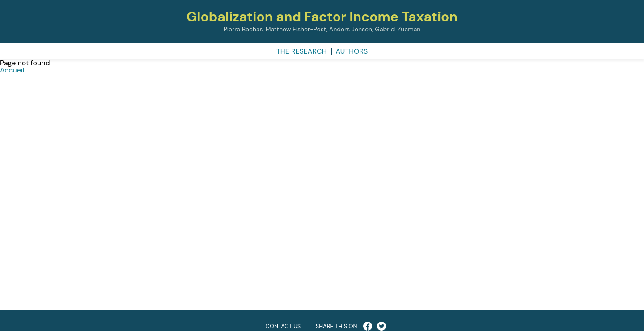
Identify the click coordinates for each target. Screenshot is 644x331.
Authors (352, 51)
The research (302, 51)
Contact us (283, 326)
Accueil (12, 70)
